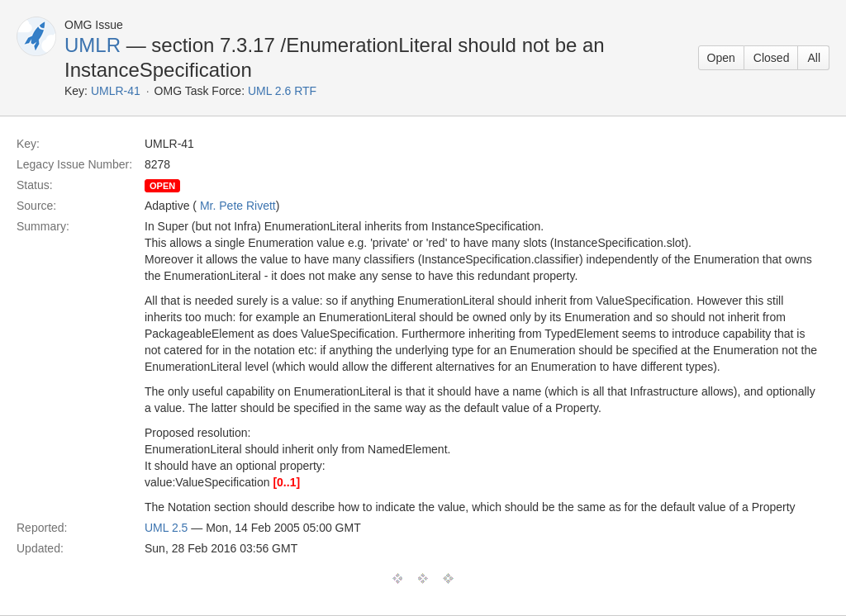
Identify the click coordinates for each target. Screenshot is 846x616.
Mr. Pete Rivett (238, 206)
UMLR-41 (116, 91)
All (814, 58)
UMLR (93, 45)
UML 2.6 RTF (282, 91)
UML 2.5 (166, 528)
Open (721, 58)
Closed (772, 58)
